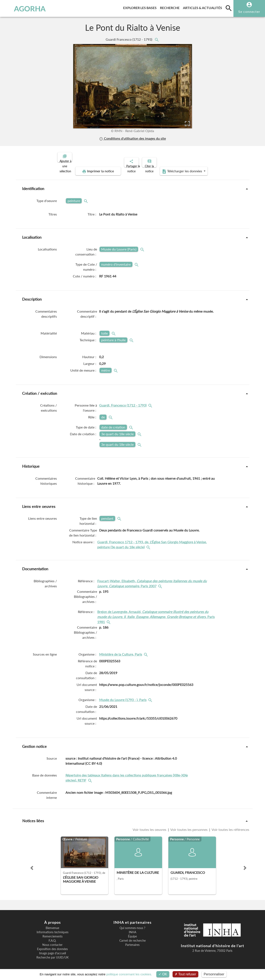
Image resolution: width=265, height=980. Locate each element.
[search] (229, 8)
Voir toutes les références (230, 826)
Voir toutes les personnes (189, 826)
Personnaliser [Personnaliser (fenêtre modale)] (214, 974)
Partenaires (132, 941)
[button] (32, 864)
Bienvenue (52, 924)
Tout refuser (185, 974)
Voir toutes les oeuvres (150, 826)
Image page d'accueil (53, 950)
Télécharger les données (180, 168)
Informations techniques (53, 929)
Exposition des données (52, 945)
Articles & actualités (203, 7)
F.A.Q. (52, 937)
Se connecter (249, 11)
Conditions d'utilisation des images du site (132, 138)
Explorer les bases (141, 7)
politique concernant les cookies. (129, 974)
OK (163, 974)
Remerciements (53, 933)
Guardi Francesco (129, 39)
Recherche (171, 7)
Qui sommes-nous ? (132, 924)
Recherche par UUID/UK (53, 954)
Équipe (132, 933)
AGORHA (24, 8)
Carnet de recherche (132, 937)
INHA (132, 929)
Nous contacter (52, 941)
